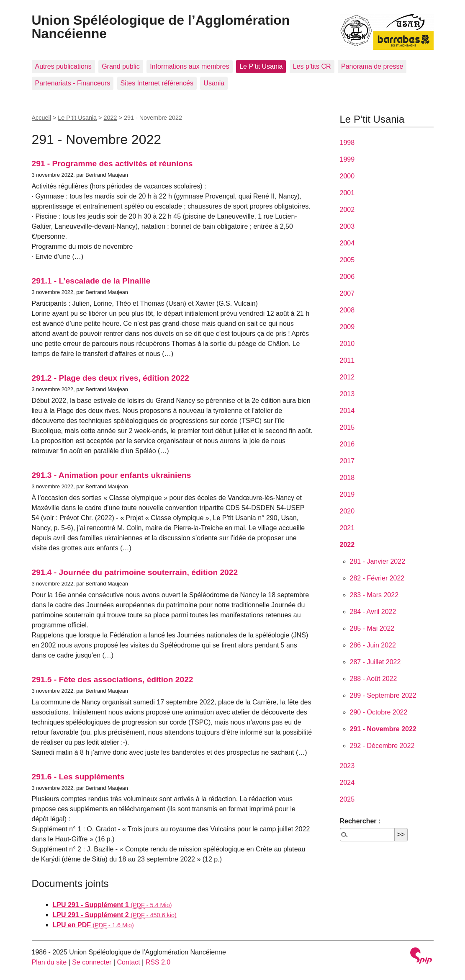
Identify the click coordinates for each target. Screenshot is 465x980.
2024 (347, 783)
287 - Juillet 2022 (375, 662)
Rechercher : (360, 821)
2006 (347, 277)
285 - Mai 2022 (372, 628)
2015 (347, 427)
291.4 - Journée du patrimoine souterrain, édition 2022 (135, 572)
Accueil (41, 118)
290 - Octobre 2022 (379, 712)
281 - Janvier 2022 (378, 561)
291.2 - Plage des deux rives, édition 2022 (110, 378)
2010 (347, 344)
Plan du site (49, 962)
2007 (347, 293)
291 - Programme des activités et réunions (112, 164)
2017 (347, 461)
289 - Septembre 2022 (383, 695)
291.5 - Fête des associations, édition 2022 (113, 680)
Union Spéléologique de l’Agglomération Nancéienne (161, 27)
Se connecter (92, 962)
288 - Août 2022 (374, 679)
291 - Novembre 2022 (383, 729)
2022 (110, 118)
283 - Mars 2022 (374, 595)
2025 (347, 799)
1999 (347, 159)
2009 (347, 327)
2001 (347, 193)
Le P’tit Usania (261, 66)
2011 (347, 360)
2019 (347, 494)
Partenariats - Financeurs (73, 83)
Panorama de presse (372, 66)
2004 (347, 243)
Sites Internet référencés (157, 83)
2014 (347, 411)
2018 (347, 478)
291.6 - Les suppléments (78, 777)
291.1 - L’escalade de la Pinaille (91, 281)
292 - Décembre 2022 (382, 746)
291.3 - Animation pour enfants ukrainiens (112, 475)
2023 (347, 766)
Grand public (121, 66)
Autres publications (63, 66)
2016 (347, 444)
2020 (347, 511)
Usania (214, 83)
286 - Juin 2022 (373, 645)
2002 (347, 210)
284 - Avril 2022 (373, 612)
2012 (347, 377)
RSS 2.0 (158, 962)
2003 (347, 226)
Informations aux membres (189, 66)
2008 (347, 310)
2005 (347, 260)
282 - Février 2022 (377, 578)
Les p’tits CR (312, 66)
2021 (347, 528)
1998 (347, 143)
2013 (347, 394)
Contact (128, 962)
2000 (347, 176)
